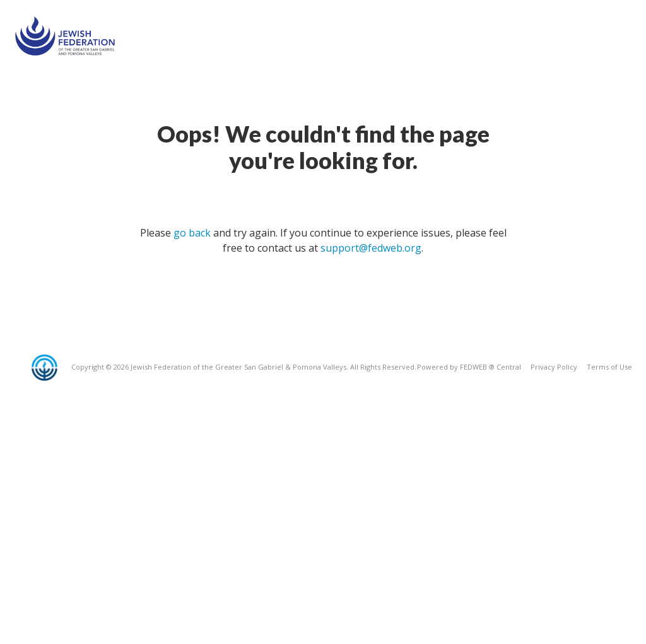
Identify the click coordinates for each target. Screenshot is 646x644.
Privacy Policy (554, 367)
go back (192, 233)
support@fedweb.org (371, 248)
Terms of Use (609, 367)
